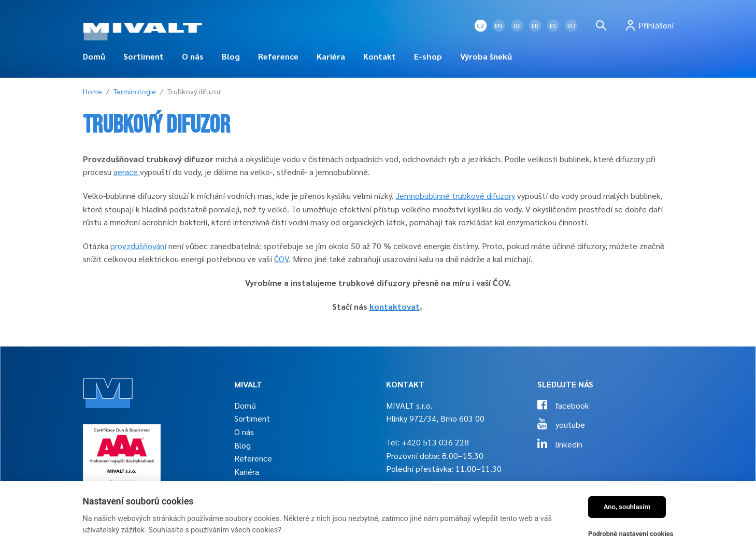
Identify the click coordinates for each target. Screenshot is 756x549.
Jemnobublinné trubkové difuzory (455, 196)
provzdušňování (138, 246)
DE (517, 25)
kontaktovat (395, 306)
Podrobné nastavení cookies (631, 534)
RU (571, 25)
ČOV (281, 259)
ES (553, 25)
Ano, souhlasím (627, 507)
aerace (127, 172)
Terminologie (135, 91)
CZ (481, 25)
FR (535, 25)
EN (498, 25)
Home (92, 91)
